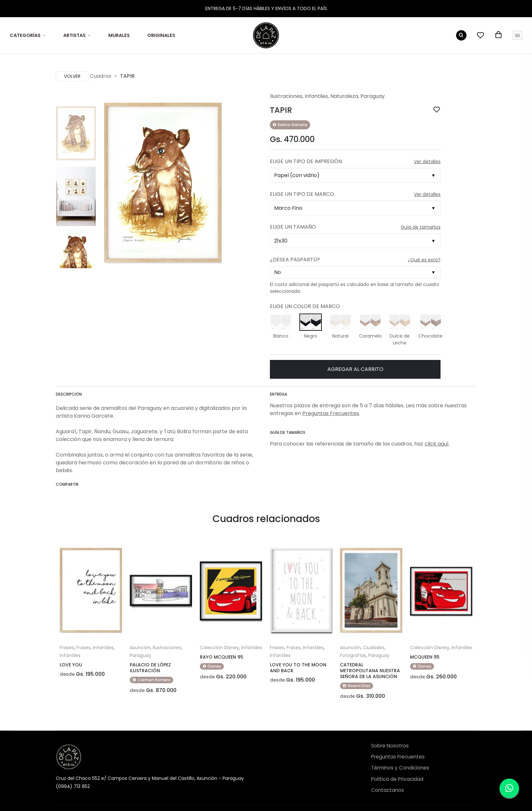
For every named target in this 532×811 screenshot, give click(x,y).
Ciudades (374, 648)
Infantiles (316, 96)
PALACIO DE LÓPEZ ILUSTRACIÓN (150, 668)
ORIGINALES (161, 35)
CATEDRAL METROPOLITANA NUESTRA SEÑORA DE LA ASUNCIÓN (370, 671)
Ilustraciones (286, 96)
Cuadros (101, 76)
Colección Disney (219, 648)
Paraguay (373, 96)
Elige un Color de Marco (305, 306)
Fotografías (353, 655)
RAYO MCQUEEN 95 (222, 657)
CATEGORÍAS (25, 35)
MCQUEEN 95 (425, 657)
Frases (67, 648)
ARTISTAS (74, 35)
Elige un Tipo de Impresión (306, 161)
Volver (72, 76)
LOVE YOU (71, 665)
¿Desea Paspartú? (295, 260)
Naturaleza (344, 96)
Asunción (140, 648)
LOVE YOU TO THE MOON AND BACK (298, 668)
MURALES (119, 35)
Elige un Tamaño (293, 227)
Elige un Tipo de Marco (302, 194)
